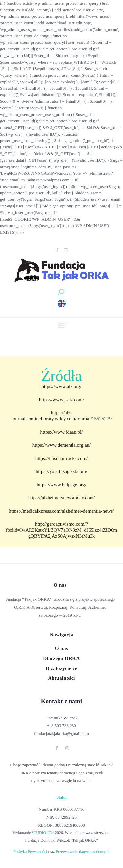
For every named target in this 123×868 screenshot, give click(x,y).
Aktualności (61, 678)
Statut (61, 797)
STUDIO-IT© (43, 833)
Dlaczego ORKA (61, 658)
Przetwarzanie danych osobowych (82, 852)
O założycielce (61, 668)
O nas (62, 648)
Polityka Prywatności (30, 852)
